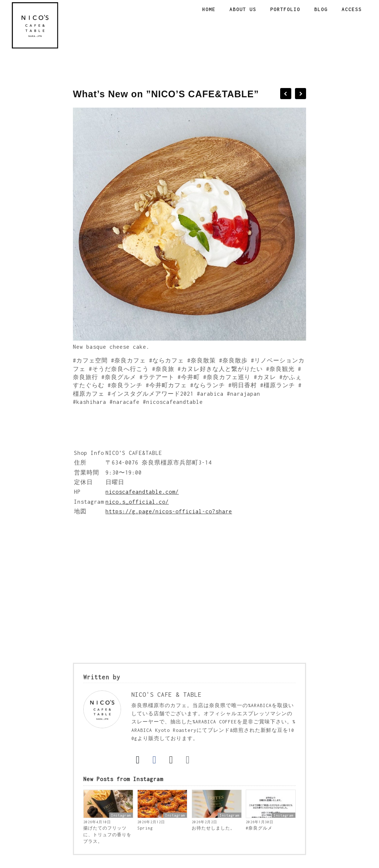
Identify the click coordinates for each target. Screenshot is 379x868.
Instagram (121, 815)
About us (243, 9)
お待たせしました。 (213, 828)
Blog (321, 9)
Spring (145, 828)
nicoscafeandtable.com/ (142, 492)
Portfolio (285, 9)
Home (209, 9)
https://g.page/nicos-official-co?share (169, 511)
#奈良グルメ (259, 828)
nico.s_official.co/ (137, 502)
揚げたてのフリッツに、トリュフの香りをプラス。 (107, 835)
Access (352, 9)
